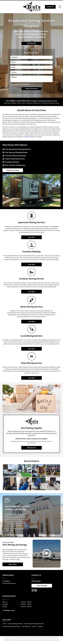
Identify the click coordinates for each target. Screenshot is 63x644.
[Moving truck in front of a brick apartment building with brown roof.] (39, 471)
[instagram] (36, 593)
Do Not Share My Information (18, 640)
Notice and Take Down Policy (40, 640)
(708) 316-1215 (36, 583)
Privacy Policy (8, 640)
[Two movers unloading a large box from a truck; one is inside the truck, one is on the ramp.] (10, 485)
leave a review (20, 529)
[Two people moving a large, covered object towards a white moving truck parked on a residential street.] (24, 471)
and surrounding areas (9, 586)
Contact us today (29, 137)
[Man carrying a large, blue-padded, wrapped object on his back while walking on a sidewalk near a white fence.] (39, 485)
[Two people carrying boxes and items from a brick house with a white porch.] (53, 471)
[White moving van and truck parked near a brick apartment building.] (10, 471)
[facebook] (33, 593)
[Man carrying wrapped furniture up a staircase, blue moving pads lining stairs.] (24, 485)
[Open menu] (60, 7)
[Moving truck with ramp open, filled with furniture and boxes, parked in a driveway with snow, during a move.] (53, 485)
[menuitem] (5, 626)
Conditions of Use (29, 640)
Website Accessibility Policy (53, 640)
